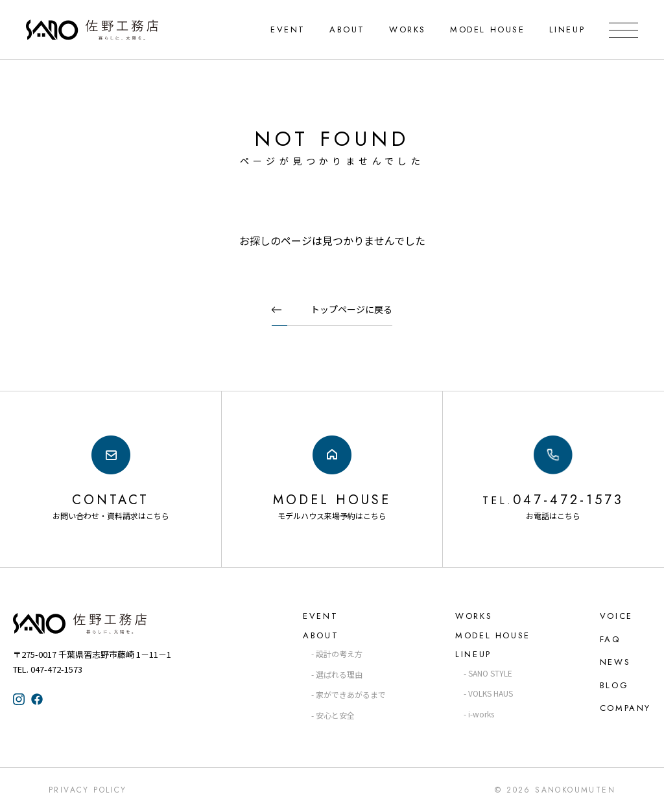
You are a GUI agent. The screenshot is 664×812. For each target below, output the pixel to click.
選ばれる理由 (339, 674)
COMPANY (625, 708)
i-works (481, 714)
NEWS (615, 662)
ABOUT (347, 29)
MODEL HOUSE (488, 29)
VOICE (616, 616)
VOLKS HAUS (491, 693)
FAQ (610, 639)
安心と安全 (335, 715)
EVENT (288, 29)
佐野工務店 (104, 623)
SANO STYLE (490, 673)
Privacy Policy (88, 790)
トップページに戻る (351, 309)
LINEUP (567, 29)
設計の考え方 (339, 654)
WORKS (408, 29)
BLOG (614, 685)
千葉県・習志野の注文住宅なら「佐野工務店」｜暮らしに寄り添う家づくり (92, 30)
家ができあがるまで (351, 694)
